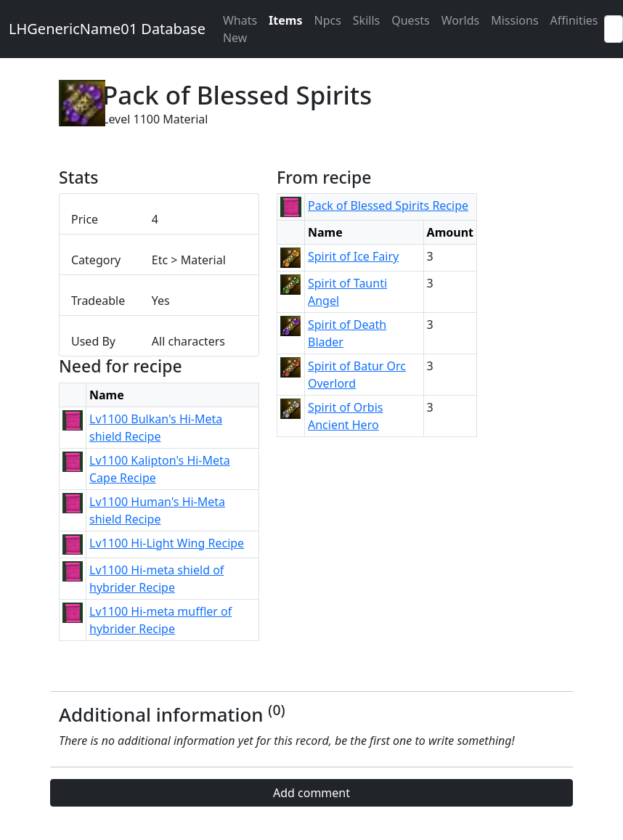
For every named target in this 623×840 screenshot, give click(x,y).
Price (85, 219)
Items (285, 20)
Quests (411, 20)
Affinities (574, 20)
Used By (93, 341)
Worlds (460, 20)
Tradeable (98, 301)
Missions (514, 20)
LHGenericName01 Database (107, 29)
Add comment (311, 793)
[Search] (614, 29)
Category (96, 260)
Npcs (327, 20)
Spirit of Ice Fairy (353, 256)
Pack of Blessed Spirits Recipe (388, 205)
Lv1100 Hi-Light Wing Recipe (167, 543)
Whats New (240, 29)
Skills (366, 20)
